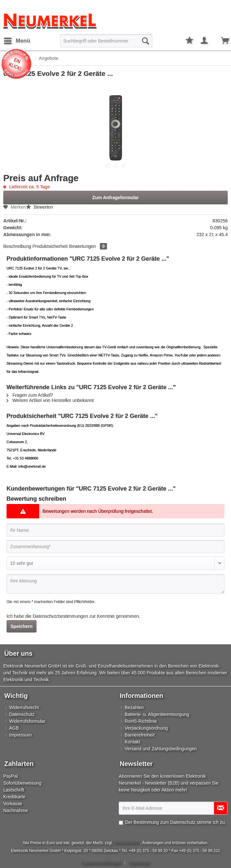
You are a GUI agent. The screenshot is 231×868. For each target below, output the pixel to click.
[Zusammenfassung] (115, 547)
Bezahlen (134, 707)
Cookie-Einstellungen (101, 863)
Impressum (20, 735)
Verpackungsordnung (146, 728)
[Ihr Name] (115, 530)
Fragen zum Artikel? (30, 395)
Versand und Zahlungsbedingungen (161, 749)
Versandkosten (127, 843)
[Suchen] (146, 41)
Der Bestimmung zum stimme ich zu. (176, 822)
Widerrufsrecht (24, 707)
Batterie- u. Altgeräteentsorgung (157, 714)
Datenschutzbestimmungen (60, 616)
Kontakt (132, 742)
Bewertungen (88, 246)
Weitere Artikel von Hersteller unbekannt (50, 400)
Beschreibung (17, 246)
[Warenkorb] (221, 41)
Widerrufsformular (27, 721)
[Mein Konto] (205, 41)
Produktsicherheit (50, 246)
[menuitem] (17, 41)
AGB (14, 728)
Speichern (22, 626)
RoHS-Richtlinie (141, 721)
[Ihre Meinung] (115, 584)
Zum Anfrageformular (116, 198)
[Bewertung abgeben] (115, 563)
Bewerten (40, 207)
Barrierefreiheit (140, 735)
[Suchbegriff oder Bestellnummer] (106, 41)
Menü (17, 40)
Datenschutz (22, 714)
